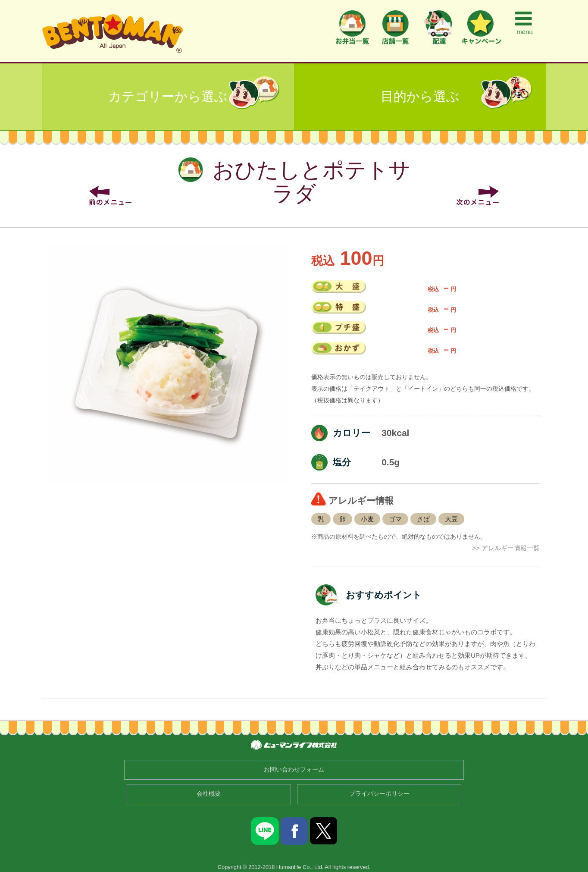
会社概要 (209, 794)
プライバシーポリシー (379, 794)
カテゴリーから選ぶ (168, 96)
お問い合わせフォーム (294, 770)
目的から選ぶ (420, 96)
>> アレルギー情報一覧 (506, 548)
